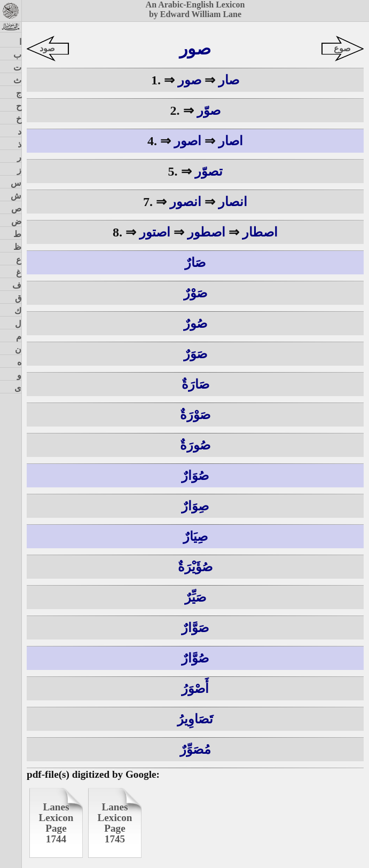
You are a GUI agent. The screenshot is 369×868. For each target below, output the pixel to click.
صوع (342, 48)
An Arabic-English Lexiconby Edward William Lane (195, 9)
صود (47, 48)
